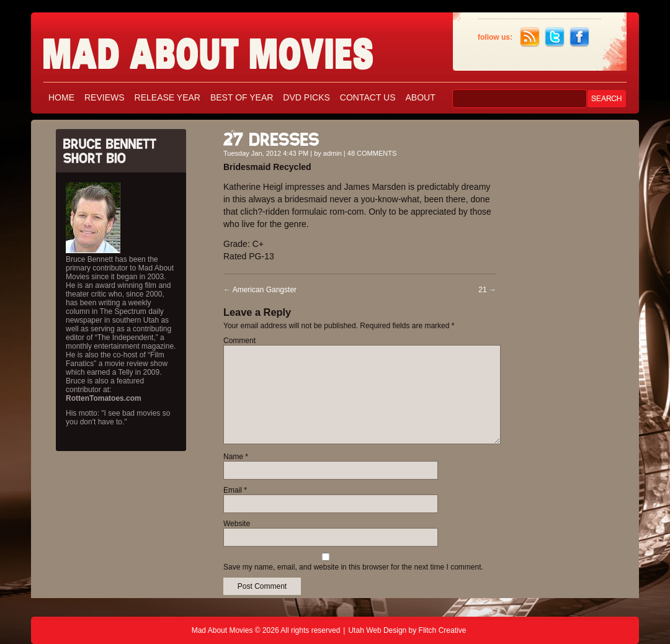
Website (237, 524)
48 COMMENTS (372, 153)
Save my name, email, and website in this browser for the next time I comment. (353, 567)
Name (236, 457)
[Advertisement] (571, 309)
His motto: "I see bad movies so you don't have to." (118, 418)
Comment (239, 341)
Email (235, 490)
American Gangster (260, 290)
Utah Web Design (377, 630)
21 (487, 290)
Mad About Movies (233, 48)
